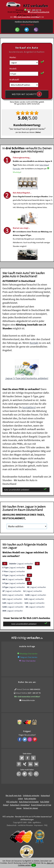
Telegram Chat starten (29, 657)
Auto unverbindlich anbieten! (25, 489)
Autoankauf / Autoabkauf (20, 805)
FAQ (46, 825)
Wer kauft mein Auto (14, 795)
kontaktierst (29, 407)
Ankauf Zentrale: (23, 689)
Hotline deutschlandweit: (27, 23)
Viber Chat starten (29, 661)
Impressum (38, 825)
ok (34, 865)
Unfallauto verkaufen (31, 795)
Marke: (13, 57)
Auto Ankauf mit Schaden (29, 802)
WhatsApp (17, 180)
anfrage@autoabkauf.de (40, 12)
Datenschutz (12, 825)
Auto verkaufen (30, 799)
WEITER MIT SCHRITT (27, 94)
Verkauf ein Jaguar (31, 808)
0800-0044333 (35, 689)
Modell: (13, 69)
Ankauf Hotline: (21, 693)
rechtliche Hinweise (25, 825)
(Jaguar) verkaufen (21, 564)
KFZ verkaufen (36, 6)
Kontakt (34, 343)
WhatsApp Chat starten (29, 654)
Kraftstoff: (14, 80)
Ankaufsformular (28, 700)
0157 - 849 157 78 (34, 10)
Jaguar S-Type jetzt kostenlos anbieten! (27, 378)
